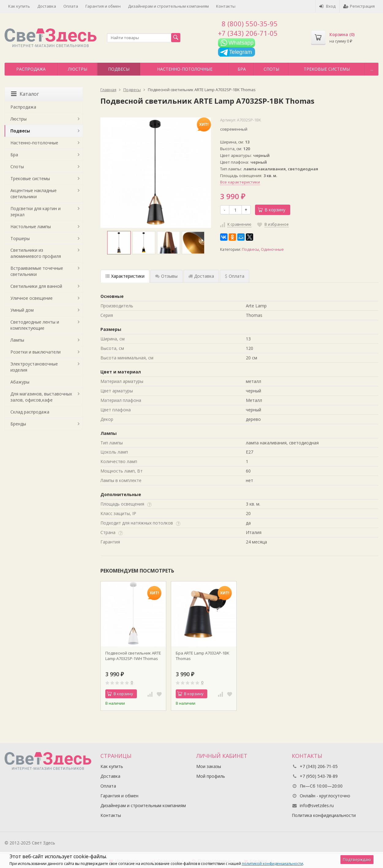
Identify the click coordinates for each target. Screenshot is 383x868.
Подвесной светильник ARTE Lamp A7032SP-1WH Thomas (133, 656)
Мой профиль (211, 776)
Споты (271, 69)
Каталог (25, 94)
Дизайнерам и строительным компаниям (168, 6)
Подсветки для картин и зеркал (36, 211)
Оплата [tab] (235, 276)
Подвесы (119, 69)
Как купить (19, 6)
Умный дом (22, 310)
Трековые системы (327, 69)
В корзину (272, 210)
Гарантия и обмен (103, 6)
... (372, 69)
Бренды (18, 424)
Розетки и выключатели (36, 352)
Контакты (226, 6)
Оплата (71, 6)
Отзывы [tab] (166, 276)
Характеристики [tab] (125, 276)
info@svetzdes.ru (317, 805)
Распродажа (31, 69)
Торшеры (20, 238)
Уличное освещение (32, 298)
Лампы (17, 340)
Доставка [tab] (201, 276)
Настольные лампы (31, 226)
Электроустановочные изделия (34, 367)
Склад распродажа (30, 412)
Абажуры (20, 382)
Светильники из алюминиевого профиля (36, 253)
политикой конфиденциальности (272, 864)
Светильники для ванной (36, 286)
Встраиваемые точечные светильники (37, 271)
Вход (327, 6)
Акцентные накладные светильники (34, 193)
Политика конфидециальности (324, 815)
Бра (242, 69)
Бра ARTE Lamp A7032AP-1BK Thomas (203, 656)
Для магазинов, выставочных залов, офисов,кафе (41, 397)
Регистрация (359, 6)
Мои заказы (209, 766)
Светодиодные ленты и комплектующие (35, 325)
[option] (119, 243)
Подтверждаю (357, 859)
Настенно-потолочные (185, 69)
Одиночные (272, 249)
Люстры (78, 69)
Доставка (47, 6)
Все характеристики (240, 182)
